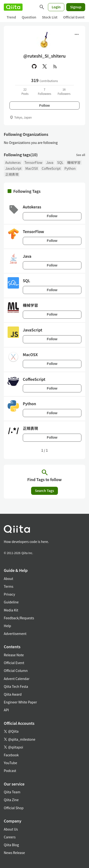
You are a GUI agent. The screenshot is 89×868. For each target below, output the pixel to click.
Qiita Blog (11, 845)
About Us (11, 829)
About (8, 579)
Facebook (11, 755)
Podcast (10, 771)
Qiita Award (13, 694)
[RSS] (55, 66)
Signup (76, 7)
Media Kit (11, 610)
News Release (14, 853)
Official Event (74, 17)
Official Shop (14, 808)
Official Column (16, 671)
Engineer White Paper (20, 702)
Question (29, 17)
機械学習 (74, 162)
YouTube (10, 763)
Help (7, 626)
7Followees (44, 91)
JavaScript (13, 168)
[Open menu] (77, 34)
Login (56, 7)
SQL (60, 162)
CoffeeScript (51, 168)
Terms (9, 586)
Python (70, 168)
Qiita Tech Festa (16, 686)
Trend (11, 17)
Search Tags (44, 491)
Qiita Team (12, 792)
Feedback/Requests (19, 618)
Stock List (50, 17)
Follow (44, 106)
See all (81, 155)
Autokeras (13, 162)
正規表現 (12, 174)
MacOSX (32, 168)
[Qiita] (13, 7)
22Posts (25, 91)
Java (50, 162)
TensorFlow (33, 162)
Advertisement (15, 634)
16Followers (64, 91)
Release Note (14, 655)
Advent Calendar (17, 679)
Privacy (9, 594)
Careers (10, 837)
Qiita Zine (11, 800)
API (6, 710)
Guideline (11, 602)
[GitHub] (34, 66)
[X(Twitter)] (45, 66)
